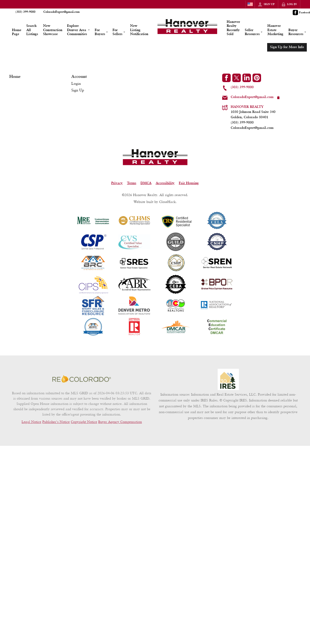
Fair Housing (189, 183)
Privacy (117, 183)
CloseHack (167, 202)
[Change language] (250, 4)
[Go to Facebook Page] (226, 78)
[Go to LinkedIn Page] (247, 78)
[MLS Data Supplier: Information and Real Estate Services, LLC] (228, 379)
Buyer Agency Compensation (120, 422)
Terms (132, 183)
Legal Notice (31, 422)
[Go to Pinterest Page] (257, 78)
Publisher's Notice (56, 422)
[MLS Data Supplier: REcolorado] (82, 379)
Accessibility (165, 183)
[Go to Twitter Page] (237, 78)
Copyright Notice (84, 422)
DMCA (146, 183)
